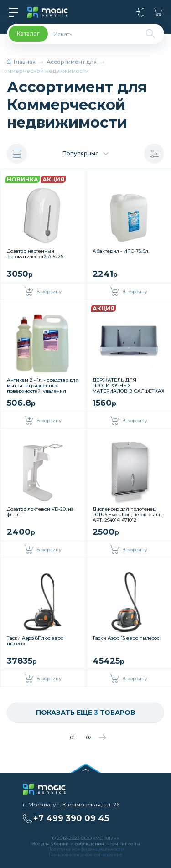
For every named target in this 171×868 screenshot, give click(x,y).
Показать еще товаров (85, 713)
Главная (21, 62)
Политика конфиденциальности (86, 849)
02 (89, 737)
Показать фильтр (154, 154)
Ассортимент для (72, 62)
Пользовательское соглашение (86, 855)
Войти (140, 12)
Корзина (158, 12)
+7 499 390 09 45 (71, 818)
